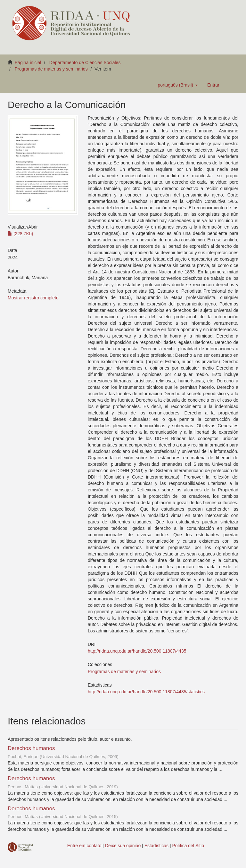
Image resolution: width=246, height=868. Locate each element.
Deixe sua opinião (123, 846)
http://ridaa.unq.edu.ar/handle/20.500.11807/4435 (137, 651)
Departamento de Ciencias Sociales (85, 63)
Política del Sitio (188, 846)
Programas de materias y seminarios (51, 69)
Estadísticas (156, 846)
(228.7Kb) (20, 234)
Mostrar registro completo (33, 298)
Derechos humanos (31, 748)
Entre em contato (84, 846)
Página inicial (28, 63)
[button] (177, 85)
